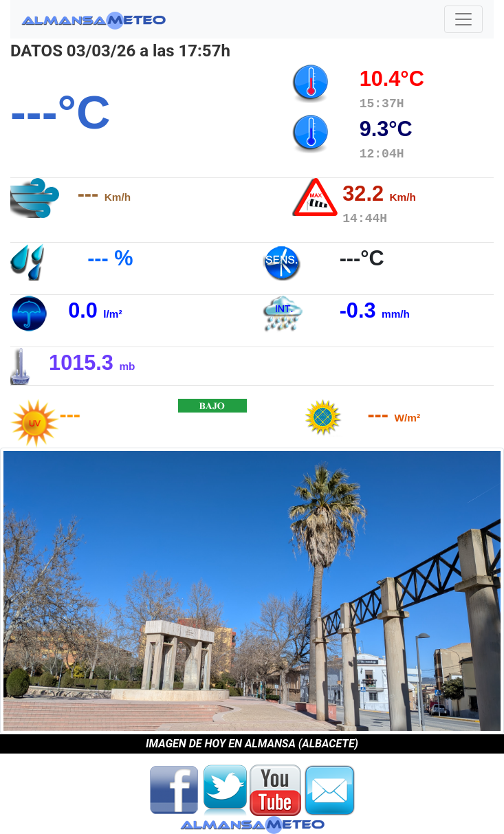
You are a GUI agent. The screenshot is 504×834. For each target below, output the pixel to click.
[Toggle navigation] (463, 19)
